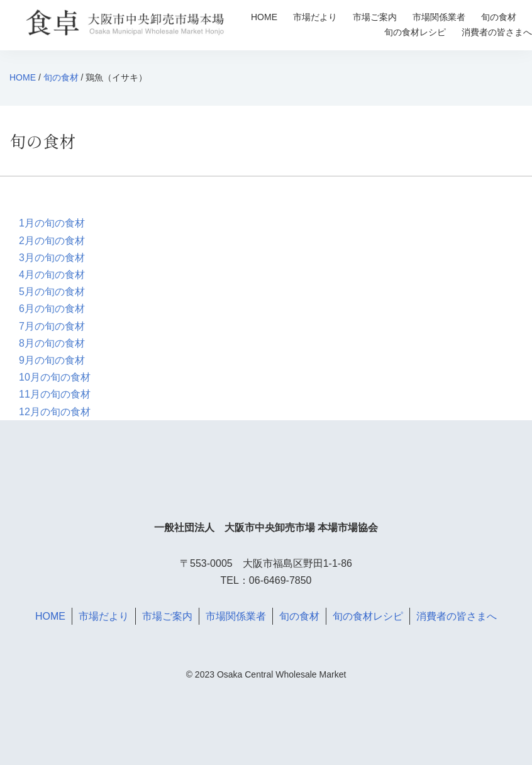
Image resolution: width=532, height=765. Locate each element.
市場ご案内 (375, 17)
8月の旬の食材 (52, 343)
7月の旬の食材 (52, 326)
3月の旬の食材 (52, 258)
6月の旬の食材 (52, 309)
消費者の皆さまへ (497, 32)
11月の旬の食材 (55, 394)
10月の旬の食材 (55, 377)
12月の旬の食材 (55, 412)
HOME (264, 17)
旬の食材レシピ (415, 32)
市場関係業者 (439, 17)
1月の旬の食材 (52, 223)
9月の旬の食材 (52, 360)
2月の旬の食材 (52, 241)
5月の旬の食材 (52, 292)
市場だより (315, 17)
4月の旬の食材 (52, 275)
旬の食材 (499, 17)
